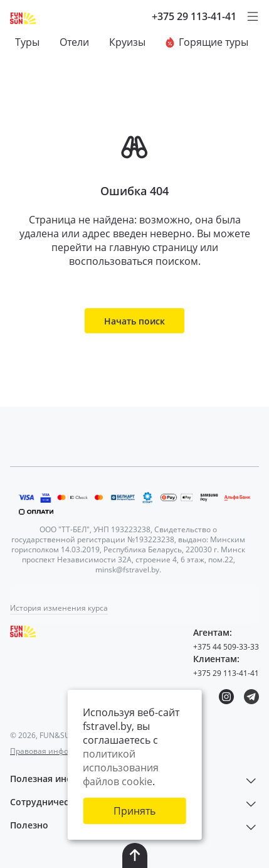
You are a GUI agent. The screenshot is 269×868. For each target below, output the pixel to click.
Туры (27, 42)
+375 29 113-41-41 (194, 16)
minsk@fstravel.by (127, 570)
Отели (74, 42)
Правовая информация (54, 751)
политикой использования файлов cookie (121, 768)
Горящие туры (207, 42)
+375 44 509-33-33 (226, 647)
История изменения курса (59, 608)
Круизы (127, 42)
